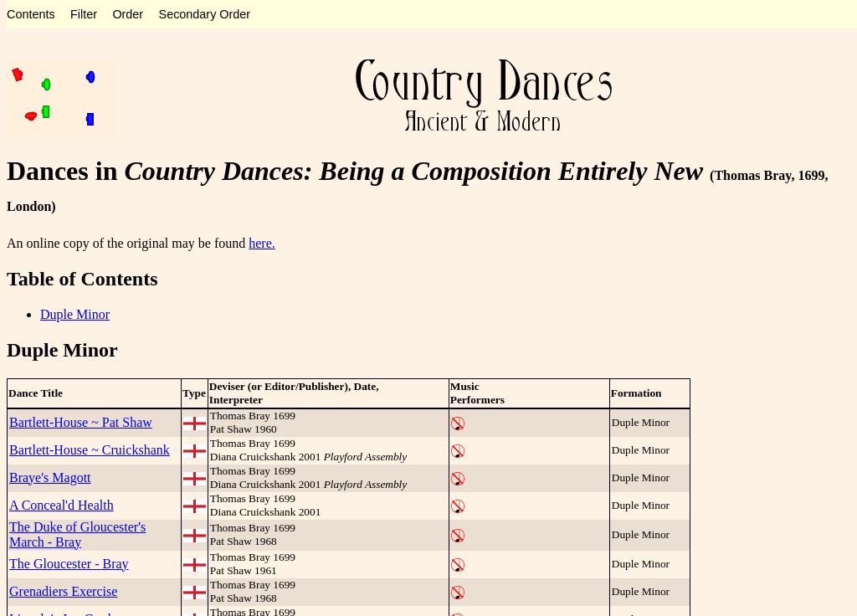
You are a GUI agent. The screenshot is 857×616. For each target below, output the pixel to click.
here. (262, 243)
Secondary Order (205, 14)
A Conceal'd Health (62, 505)
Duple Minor (75, 314)
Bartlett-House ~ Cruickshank (90, 450)
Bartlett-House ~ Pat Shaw (81, 422)
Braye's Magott (50, 477)
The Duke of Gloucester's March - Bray (77, 534)
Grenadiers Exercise (63, 591)
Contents (31, 14)
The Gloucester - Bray (69, 564)
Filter (84, 14)
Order (128, 14)
